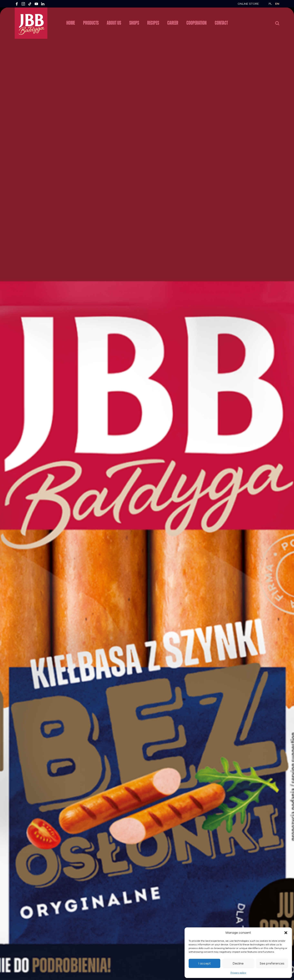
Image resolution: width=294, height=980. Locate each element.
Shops (134, 23)
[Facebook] (17, 4)
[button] (286, 933)
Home (71, 23)
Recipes (153, 23)
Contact (221, 23)
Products (91, 23)
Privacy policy (238, 973)
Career (173, 23)
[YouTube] (36, 4)
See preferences (272, 963)
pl (270, 4)
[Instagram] (23, 4)
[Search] (277, 23)
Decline (238, 963)
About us (114, 23)
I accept (205, 963)
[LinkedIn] (43, 4)
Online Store (248, 4)
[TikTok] (30, 4)
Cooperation (197, 23)
